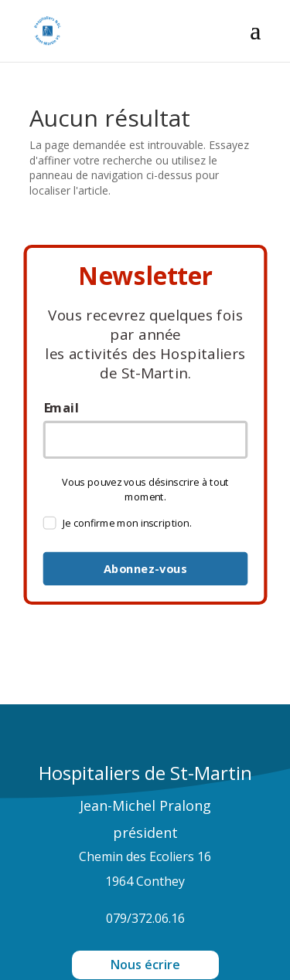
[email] (145, 440)
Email (60, 408)
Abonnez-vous (145, 569)
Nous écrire (145, 965)
